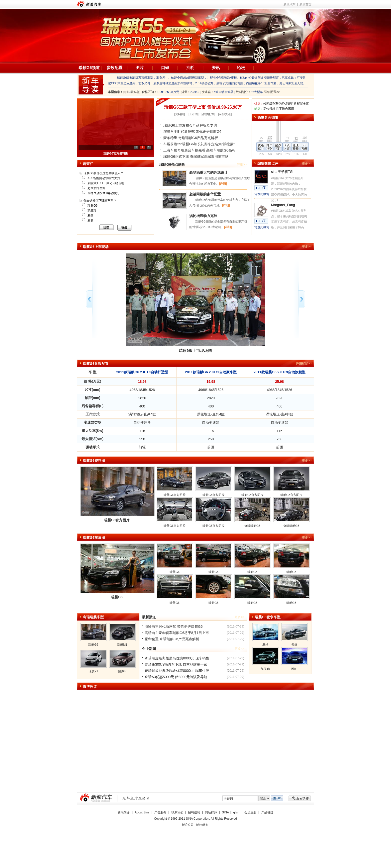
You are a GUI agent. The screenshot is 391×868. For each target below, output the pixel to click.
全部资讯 (225, 114)
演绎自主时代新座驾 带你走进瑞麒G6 (192, 132)
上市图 (193, 114)
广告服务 (160, 812)
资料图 (180, 114)
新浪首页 (305, 4)
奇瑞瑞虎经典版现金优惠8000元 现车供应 (177, 671)
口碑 (165, 68)
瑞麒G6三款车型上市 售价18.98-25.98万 (203, 107)
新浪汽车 (89, 4)
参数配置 (114, 68)
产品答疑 (267, 812)
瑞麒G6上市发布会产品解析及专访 (190, 125)
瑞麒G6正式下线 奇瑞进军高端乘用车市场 (196, 157)
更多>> (307, 163)
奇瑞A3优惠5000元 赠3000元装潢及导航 (176, 677)
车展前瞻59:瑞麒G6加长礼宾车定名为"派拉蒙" (199, 144)
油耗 (190, 68)
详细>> (242, 164)
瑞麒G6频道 (89, 68)
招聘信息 (194, 812)
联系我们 (177, 812)
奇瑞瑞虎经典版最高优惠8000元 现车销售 (177, 658)
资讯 (216, 68)
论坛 (241, 68)
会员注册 (250, 812)
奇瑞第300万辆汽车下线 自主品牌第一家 (176, 664)
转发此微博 (262, 194)
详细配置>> (272, 92)
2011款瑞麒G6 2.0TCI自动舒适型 (142, 372)
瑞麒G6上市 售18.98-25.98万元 (116, 154)
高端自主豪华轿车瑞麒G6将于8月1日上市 (177, 633)
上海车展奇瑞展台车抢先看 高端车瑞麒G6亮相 (199, 150)
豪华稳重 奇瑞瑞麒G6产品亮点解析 (191, 138)
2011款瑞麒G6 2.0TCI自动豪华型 (211, 372)
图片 (140, 68)
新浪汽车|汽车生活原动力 (136, 798)
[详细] (223, 184)
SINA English (231, 812)
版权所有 (202, 825)
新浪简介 (124, 812)
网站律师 (211, 812)
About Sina (142, 812)
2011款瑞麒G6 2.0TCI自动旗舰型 (280, 372)
